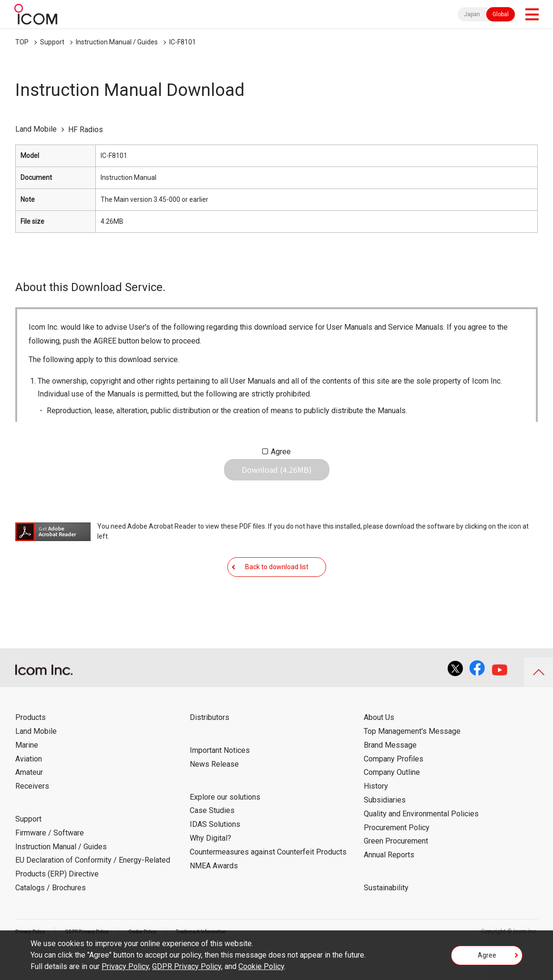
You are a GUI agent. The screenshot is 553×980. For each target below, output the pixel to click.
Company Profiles (394, 787)
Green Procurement (396, 870)
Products (31, 746)
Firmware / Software (50, 862)
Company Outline (392, 801)
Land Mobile (36, 760)
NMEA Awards (214, 894)
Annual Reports (389, 884)
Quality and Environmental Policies (421, 843)
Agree (281, 452)
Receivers (32, 815)
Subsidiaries (385, 829)
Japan (472, 14)
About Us (379, 746)
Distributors (210, 746)
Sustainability (386, 917)
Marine (27, 774)
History (376, 815)
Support (52, 42)
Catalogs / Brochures (51, 917)
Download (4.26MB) (277, 477)
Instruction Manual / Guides (117, 42)
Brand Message (390, 774)
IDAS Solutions (215, 853)
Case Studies (212, 839)
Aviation (29, 787)
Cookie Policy (261, 966)
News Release (214, 793)
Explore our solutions (225, 826)
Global (501, 14)
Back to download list (277, 588)
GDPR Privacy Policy (187, 966)
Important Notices (220, 779)
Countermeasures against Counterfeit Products (268, 881)
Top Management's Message (412, 760)
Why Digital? (210, 867)
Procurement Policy (397, 856)
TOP (22, 42)
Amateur (29, 801)
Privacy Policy (125, 966)
